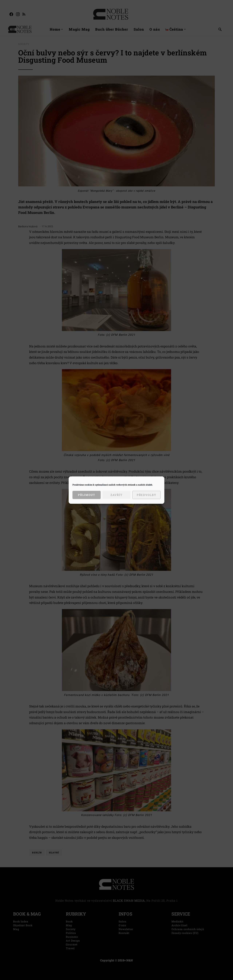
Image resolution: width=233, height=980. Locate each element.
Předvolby (147, 495)
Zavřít (116, 495)
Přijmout (87, 495)
